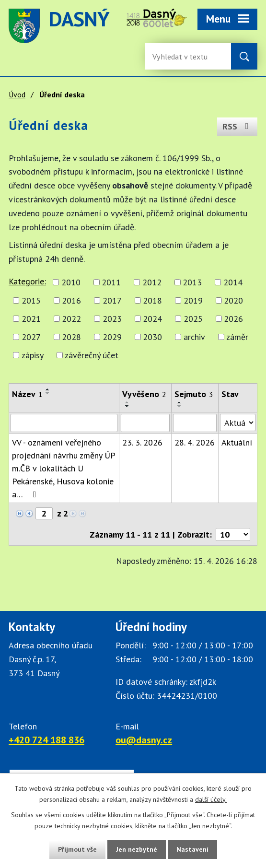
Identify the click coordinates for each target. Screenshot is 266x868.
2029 (112, 337)
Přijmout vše (77, 849)
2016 (71, 300)
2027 (31, 337)
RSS (237, 126)
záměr (237, 337)
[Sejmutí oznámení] (195, 423)
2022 (71, 319)
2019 (193, 300)
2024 (152, 319)
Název (27, 394)
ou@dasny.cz (144, 740)
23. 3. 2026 (142, 442)
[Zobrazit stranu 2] (44, 513)
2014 (233, 282)
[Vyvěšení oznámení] (145, 423)
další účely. (211, 799)
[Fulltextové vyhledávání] (184, 56)
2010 (71, 282)
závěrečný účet (92, 355)
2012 (152, 282)
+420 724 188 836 (46, 740)
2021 (31, 319)
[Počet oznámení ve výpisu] (233, 534)
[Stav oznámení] (238, 422)
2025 (193, 319)
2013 (192, 282)
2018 (152, 300)
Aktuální (237, 442)
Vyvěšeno (144, 394)
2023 (112, 319)
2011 (111, 282)
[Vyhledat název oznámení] (64, 423)
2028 (71, 337)
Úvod (17, 94)
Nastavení (192, 849)
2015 (31, 300)
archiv (194, 337)
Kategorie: (27, 281)
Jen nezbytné (137, 849)
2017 (112, 300)
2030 (152, 337)
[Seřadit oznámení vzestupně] (48, 389)
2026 (233, 319)
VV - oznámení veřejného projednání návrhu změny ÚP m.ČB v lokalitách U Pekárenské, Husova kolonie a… (64, 468)
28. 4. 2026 (195, 442)
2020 (233, 300)
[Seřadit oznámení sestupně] (48, 393)
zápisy (33, 355)
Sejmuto (194, 394)
